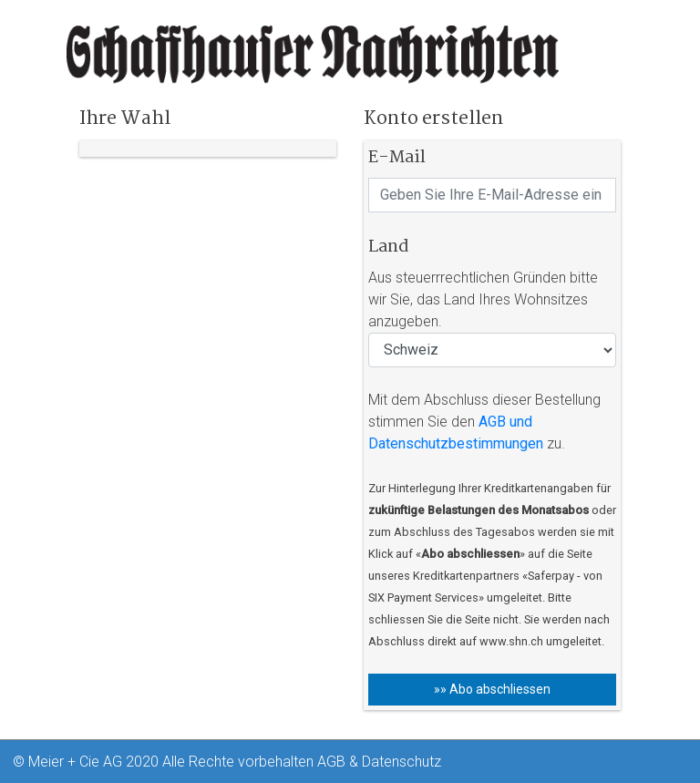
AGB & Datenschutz (379, 762)
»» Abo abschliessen (492, 689)
